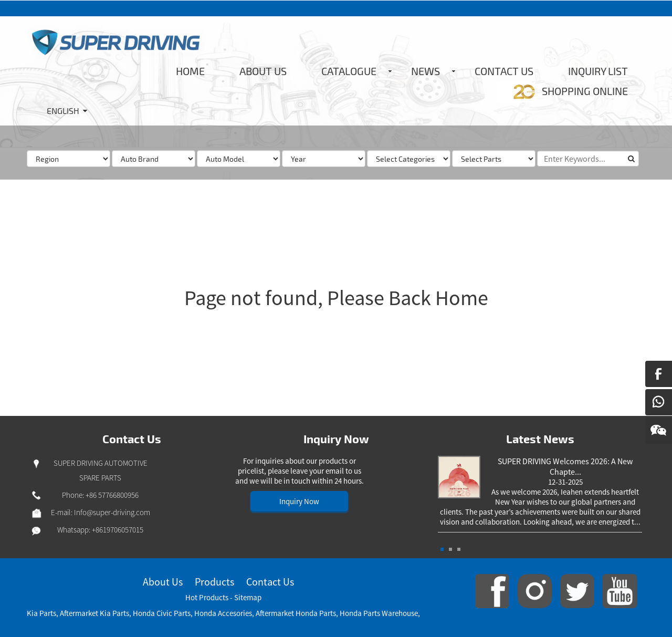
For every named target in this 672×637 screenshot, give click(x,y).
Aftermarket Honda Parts (296, 613)
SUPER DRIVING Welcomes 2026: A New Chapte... (565, 466)
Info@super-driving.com (112, 512)
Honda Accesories (223, 613)
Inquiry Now (299, 501)
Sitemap (248, 597)
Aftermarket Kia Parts (94, 613)
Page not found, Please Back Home (336, 298)
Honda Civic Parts (162, 613)
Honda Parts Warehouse (379, 613)
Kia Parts (41, 613)
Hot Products (207, 597)
